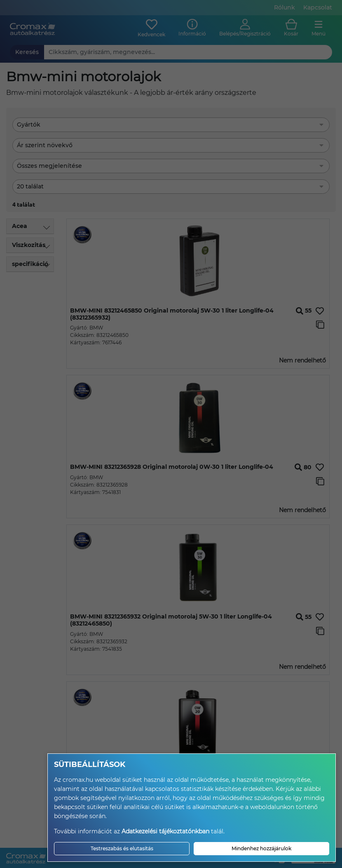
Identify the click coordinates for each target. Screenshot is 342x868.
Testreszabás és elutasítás (122, 848)
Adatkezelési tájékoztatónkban (165, 831)
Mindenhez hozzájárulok (261, 848)
